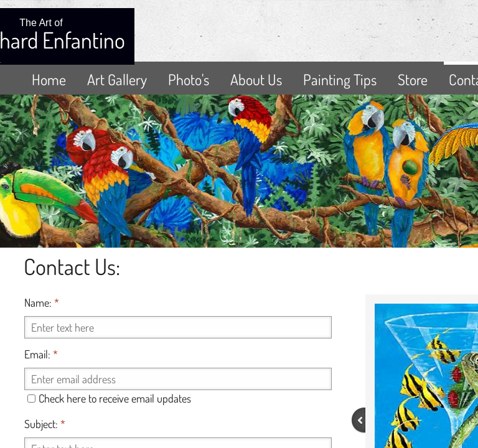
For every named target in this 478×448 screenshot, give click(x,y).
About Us (256, 79)
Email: (41, 354)
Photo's (189, 79)
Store (413, 79)
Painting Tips (340, 79)
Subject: (45, 424)
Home (49, 79)
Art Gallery (117, 79)
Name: (42, 302)
